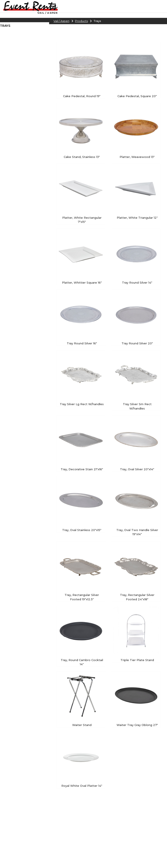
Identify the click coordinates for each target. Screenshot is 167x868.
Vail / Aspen (61, 21)
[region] (25, 27)
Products (81, 21)
